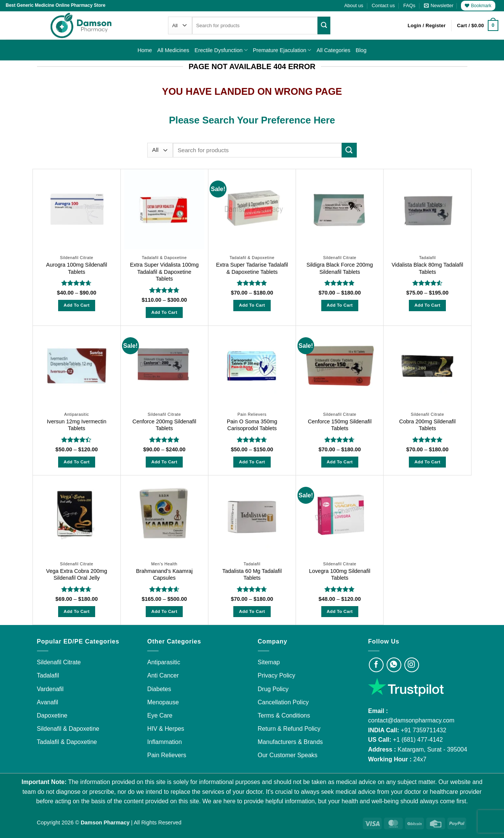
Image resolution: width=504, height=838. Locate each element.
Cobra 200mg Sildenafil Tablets (427, 425)
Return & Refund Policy (289, 729)
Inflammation (165, 742)
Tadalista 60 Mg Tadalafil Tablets (252, 575)
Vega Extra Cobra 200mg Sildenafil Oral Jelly (77, 575)
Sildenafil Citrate (59, 662)
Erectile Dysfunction (221, 50)
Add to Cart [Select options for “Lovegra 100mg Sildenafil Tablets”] (340, 611)
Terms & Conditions (284, 715)
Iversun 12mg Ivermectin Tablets (77, 425)
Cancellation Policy (283, 702)
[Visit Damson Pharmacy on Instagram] (412, 665)
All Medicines (173, 50)
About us (354, 5)
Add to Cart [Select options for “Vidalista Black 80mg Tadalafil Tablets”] (428, 305)
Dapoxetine (52, 715)
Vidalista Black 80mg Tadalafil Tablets (427, 268)
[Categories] (180, 25)
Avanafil (48, 702)
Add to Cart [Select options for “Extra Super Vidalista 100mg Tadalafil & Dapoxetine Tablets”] (164, 312)
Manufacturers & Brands (291, 742)
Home (145, 50)
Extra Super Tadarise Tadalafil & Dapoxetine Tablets (252, 268)
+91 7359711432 (424, 730)
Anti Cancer (163, 675)
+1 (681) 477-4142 (418, 740)
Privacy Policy (277, 675)
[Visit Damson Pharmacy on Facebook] (376, 665)
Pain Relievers (167, 755)
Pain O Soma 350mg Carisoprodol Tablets (252, 425)
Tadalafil (48, 675)
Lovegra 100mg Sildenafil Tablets (340, 575)
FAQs (409, 5)
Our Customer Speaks (288, 755)
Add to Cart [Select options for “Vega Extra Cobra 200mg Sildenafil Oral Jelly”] (76, 611)
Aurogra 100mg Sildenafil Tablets (77, 268)
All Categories (333, 50)
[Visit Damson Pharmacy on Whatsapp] (394, 665)
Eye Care (160, 715)
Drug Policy (273, 689)
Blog (361, 50)
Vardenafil (50, 689)
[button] (439, 6)
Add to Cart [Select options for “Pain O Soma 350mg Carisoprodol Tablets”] (252, 462)
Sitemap (269, 662)
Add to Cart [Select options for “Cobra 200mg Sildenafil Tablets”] (428, 462)
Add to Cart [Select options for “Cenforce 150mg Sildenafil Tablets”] (340, 462)
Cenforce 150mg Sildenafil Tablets (340, 425)
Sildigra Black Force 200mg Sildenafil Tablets (340, 268)
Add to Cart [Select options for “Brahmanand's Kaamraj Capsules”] (164, 611)
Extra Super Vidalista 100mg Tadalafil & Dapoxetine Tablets (164, 272)
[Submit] (324, 25)
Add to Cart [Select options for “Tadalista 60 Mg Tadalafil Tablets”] (252, 611)
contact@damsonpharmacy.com (411, 720)
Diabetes (159, 689)
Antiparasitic (164, 662)
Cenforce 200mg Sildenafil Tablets (164, 425)
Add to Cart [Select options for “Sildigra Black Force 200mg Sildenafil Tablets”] (340, 305)
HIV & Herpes (166, 729)
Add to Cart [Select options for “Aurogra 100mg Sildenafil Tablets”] (76, 305)
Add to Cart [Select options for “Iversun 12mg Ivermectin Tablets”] (76, 462)
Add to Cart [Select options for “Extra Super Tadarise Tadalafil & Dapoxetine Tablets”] (252, 305)
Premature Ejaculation (282, 50)
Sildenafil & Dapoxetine (68, 729)
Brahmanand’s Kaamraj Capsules (164, 575)
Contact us (383, 5)
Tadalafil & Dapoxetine (67, 742)
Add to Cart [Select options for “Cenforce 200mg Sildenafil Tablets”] (164, 462)
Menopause (163, 702)
